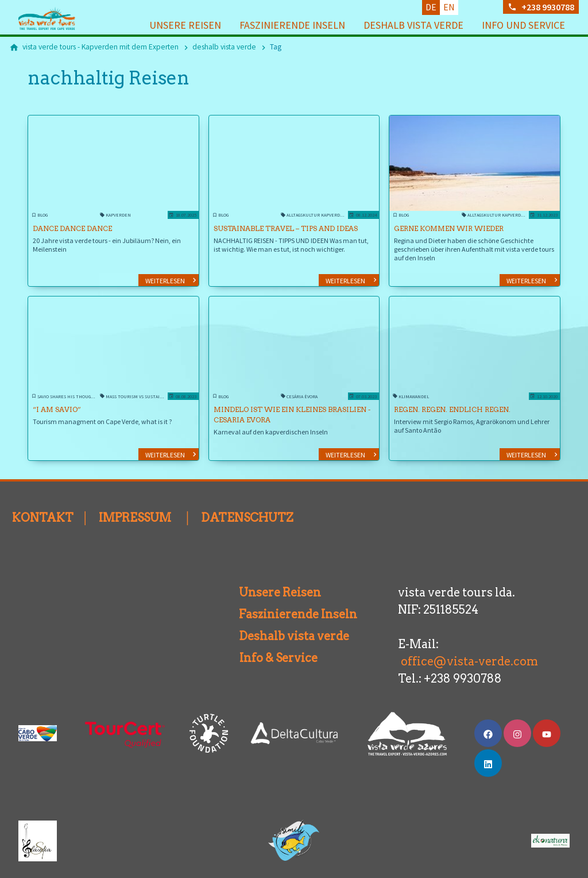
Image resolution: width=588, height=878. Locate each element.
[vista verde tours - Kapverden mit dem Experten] (100, 47)
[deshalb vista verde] (224, 47)
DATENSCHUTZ (247, 503)
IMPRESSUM (135, 503)
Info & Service (274, 643)
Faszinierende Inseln (292, 25)
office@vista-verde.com (469, 646)
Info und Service (523, 25)
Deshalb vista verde (280, 621)
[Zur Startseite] (64, 18)
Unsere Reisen (185, 25)
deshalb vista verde (413, 25)
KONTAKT (43, 503)
